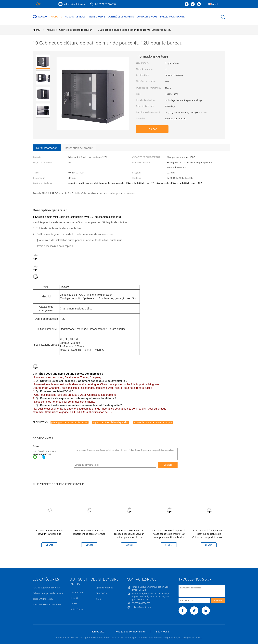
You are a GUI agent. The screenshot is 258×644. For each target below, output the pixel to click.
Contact (168, 465)
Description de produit (79, 148)
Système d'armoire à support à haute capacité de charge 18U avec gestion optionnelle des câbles (169, 535)
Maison (40, 17)
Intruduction (77, 592)
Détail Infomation (47, 148)
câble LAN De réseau (43, 599)
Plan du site (97, 631)
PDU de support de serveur (46, 588)
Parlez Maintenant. (173, 17)
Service (74, 603)
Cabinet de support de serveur (48, 593)
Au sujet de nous (76, 17)
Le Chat (152, 129)
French (215, 4)
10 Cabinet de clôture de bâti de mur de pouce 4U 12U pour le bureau (134, 30)
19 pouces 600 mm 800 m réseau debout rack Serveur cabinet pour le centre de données (129, 535)
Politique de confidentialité (130, 631)
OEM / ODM (102, 593)
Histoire (74, 598)
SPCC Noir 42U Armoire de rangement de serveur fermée (89, 532)
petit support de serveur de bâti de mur (70, 422)
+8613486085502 (42, 454)
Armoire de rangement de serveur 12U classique (49, 532)
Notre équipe (77, 609)
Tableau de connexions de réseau (49, 604)
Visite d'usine (97, 17)
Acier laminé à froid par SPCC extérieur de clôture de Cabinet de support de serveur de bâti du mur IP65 (209, 535)
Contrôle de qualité (121, 17)
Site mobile (163, 631)
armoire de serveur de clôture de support (153, 422)
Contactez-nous (148, 17)
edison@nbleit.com (74, 4)
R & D (98, 599)
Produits (56, 17)
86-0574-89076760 (105, 4)
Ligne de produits (104, 588)
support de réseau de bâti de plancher (111, 422)
